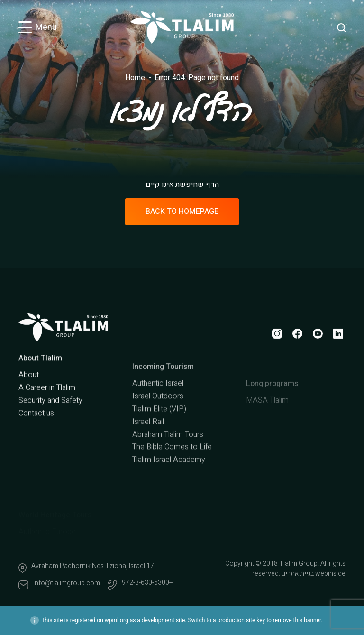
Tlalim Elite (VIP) (159, 441)
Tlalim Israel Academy (169, 492)
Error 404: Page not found (197, 78)
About (29, 397)
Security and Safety (50, 422)
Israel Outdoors (158, 428)
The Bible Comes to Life (172, 479)
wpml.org (117, 620)
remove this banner (297, 620)
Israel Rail (148, 454)
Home (135, 78)
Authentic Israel (158, 415)
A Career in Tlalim (47, 410)
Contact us (36, 435)
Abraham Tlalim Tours (168, 467)
